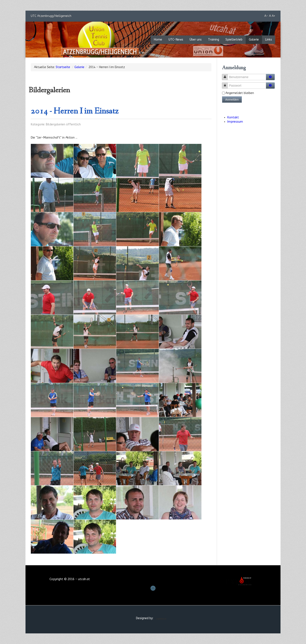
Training (214, 40)
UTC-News (176, 40)
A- (266, 16)
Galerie (254, 40)
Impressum (235, 122)
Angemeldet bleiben (240, 93)
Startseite (63, 67)
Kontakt (233, 117)
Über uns (196, 40)
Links (269, 40)
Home (158, 40)
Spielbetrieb (234, 40)
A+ (273, 16)
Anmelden (232, 100)
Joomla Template (162, 619)
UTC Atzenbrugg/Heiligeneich (52, 16)
